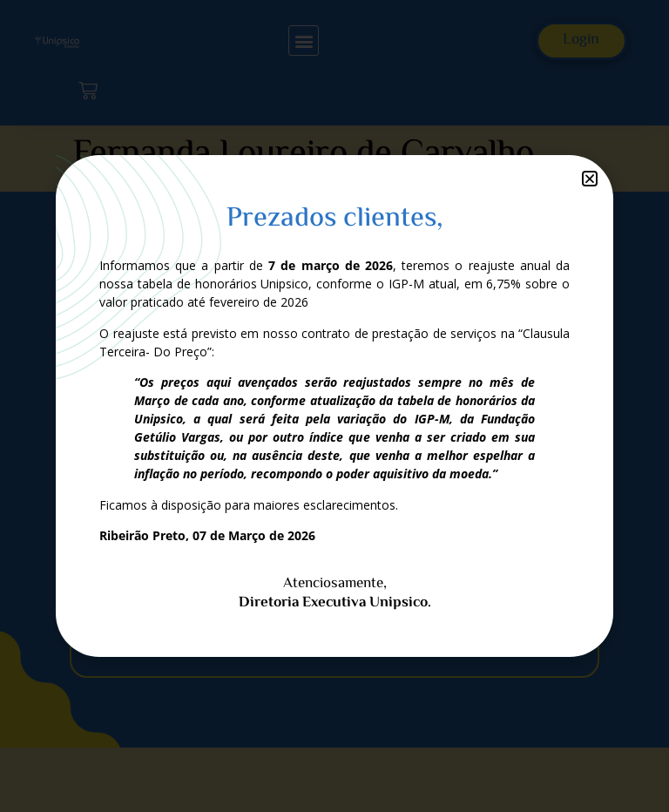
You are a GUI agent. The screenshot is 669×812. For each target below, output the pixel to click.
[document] (334, 406)
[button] (590, 179)
